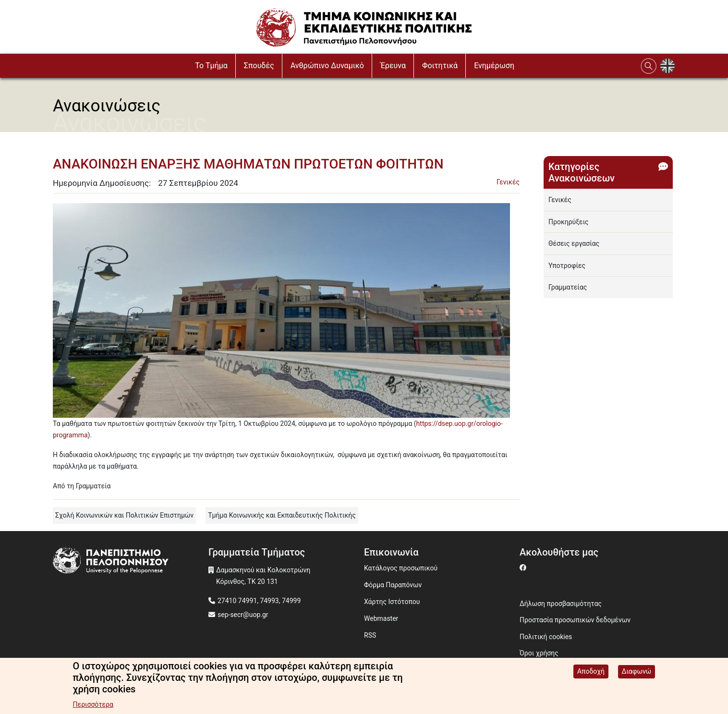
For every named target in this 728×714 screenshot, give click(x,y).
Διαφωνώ (637, 672)
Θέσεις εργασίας (574, 243)
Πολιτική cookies (546, 637)
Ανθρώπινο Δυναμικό (327, 66)
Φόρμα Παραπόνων (393, 585)
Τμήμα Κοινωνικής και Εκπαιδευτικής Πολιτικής (282, 515)
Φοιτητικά (440, 66)
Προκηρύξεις (569, 222)
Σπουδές (259, 66)
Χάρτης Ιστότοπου (392, 602)
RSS (370, 635)
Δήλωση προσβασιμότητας (561, 604)
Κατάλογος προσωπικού (401, 568)
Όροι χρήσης (539, 653)
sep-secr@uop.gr (243, 615)
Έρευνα (393, 66)
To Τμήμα (211, 66)
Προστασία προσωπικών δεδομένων (575, 620)
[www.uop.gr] (131, 562)
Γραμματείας (568, 287)
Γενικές (508, 182)
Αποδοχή (591, 672)
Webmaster (381, 618)
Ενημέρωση (494, 66)
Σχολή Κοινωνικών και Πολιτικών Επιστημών (124, 515)
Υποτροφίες (567, 266)
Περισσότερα (93, 705)
